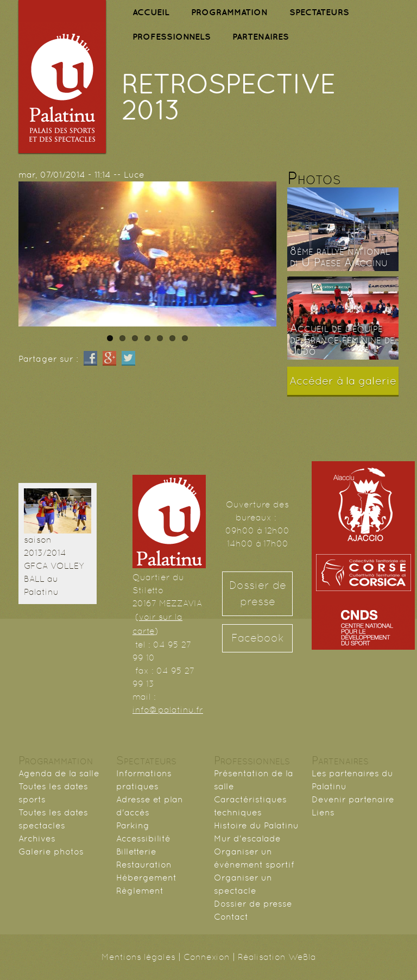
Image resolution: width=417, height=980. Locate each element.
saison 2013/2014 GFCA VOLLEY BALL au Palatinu (54, 566)
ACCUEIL (151, 12)
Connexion (207, 957)
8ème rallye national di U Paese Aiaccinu (340, 257)
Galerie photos (51, 852)
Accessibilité (143, 838)
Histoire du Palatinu (256, 825)
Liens (323, 812)
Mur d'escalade (247, 838)
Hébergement (146, 878)
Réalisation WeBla (277, 957)
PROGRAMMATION (229, 12)
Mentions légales (138, 957)
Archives (37, 838)
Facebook (258, 638)
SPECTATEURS (319, 12)
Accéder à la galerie (343, 381)
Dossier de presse (258, 593)
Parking (133, 825)
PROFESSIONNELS (172, 36)
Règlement (140, 891)
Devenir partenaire (353, 799)
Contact (231, 917)
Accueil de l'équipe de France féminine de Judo (342, 340)
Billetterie (136, 852)
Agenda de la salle (59, 773)
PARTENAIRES (261, 36)
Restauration (144, 865)
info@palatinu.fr (168, 710)
